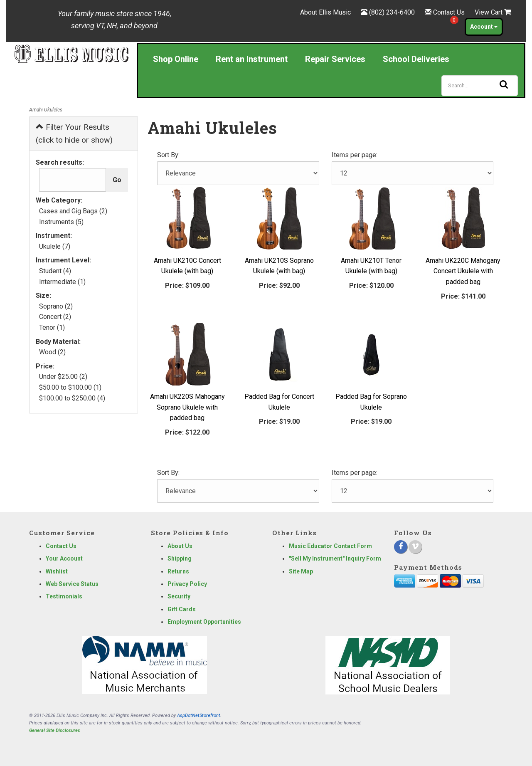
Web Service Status (72, 584)
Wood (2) (52, 352)
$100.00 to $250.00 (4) (72, 398)
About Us (180, 546)
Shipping (180, 558)
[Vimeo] (415, 547)
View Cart (493, 12)
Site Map (301, 571)
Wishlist (57, 571)
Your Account (64, 558)
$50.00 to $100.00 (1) (70, 387)
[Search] (480, 86)
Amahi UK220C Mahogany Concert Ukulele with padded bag (463, 271)
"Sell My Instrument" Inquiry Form (335, 558)
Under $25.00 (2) (63, 377)
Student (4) (55, 271)
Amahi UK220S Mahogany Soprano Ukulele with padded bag (187, 407)
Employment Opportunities (204, 622)
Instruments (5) (61, 222)
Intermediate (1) (62, 282)
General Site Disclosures (55, 730)
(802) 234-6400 (392, 12)
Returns (178, 571)
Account (484, 27)
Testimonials (64, 596)
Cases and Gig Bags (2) (73, 211)
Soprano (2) (56, 306)
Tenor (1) (52, 327)
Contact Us (449, 12)
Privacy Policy (187, 584)
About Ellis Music (325, 12)
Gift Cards (182, 609)
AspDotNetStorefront (199, 715)
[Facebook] (401, 547)
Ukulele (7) (55, 246)
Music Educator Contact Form (330, 546)
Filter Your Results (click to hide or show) (74, 133)
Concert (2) (55, 317)
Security (179, 596)
